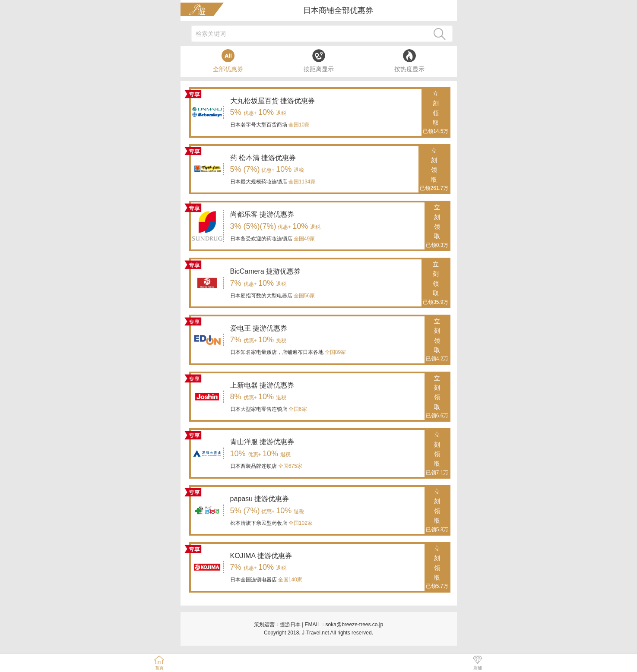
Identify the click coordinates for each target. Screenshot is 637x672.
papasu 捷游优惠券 (260, 499)
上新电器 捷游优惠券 (262, 385)
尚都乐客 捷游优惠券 (262, 214)
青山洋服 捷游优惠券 (262, 442)
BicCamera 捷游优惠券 (266, 271)
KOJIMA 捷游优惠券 (261, 556)
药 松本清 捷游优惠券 (263, 158)
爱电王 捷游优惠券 (259, 328)
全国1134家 (301, 182)
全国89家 (335, 352)
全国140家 (290, 580)
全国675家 (290, 466)
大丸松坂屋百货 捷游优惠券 (273, 101)
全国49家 (304, 239)
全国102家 (300, 523)
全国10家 (299, 125)
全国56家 (304, 296)
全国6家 (297, 409)
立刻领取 (436, 113)
